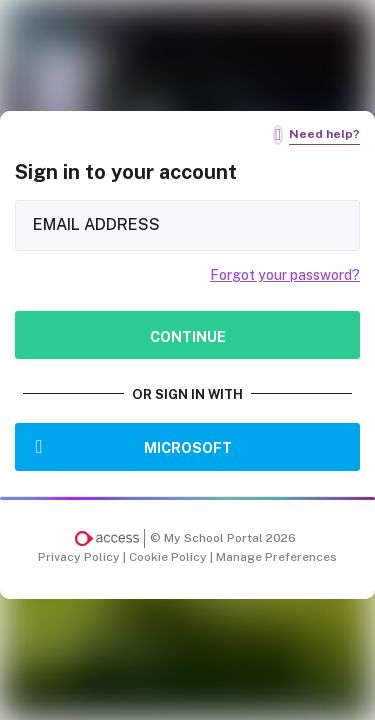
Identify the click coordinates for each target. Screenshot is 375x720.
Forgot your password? (285, 275)
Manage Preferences (276, 557)
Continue (188, 336)
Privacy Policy (80, 557)
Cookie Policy (169, 557)
